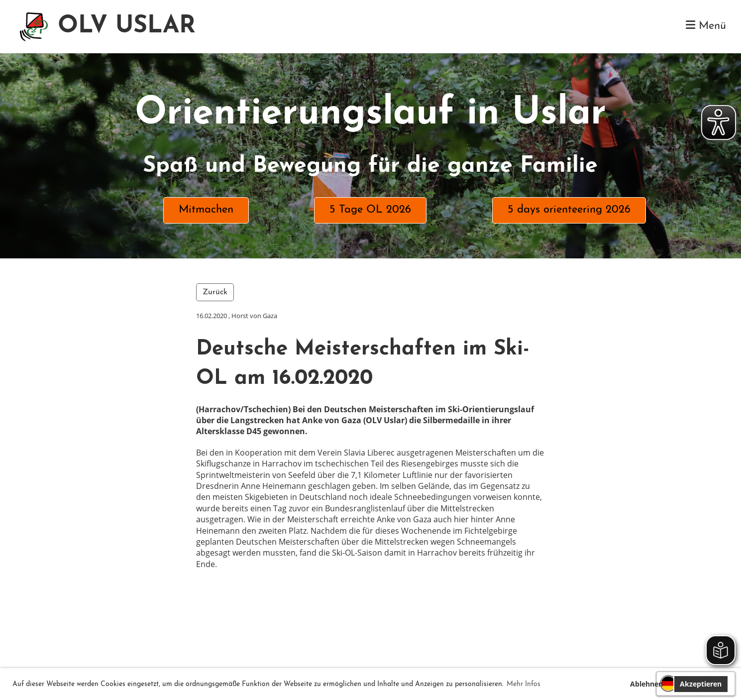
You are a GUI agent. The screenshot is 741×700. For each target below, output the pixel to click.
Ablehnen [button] (646, 684)
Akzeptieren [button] (701, 684)
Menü (706, 26)
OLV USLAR (127, 26)
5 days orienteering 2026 (569, 210)
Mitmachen (206, 210)
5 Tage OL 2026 (370, 210)
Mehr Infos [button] (524, 684)
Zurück (215, 292)
